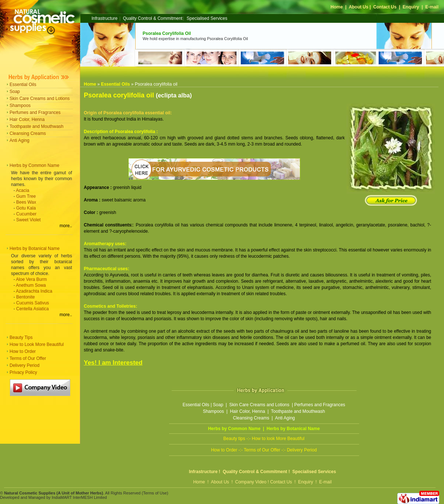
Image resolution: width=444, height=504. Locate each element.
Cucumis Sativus (33, 303)
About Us (359, 7)
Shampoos (20, 106)
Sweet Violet (28, 220)
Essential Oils (23, 85)
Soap (15, 92)
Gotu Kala (26, 208)
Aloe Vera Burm (31, 279)
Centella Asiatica (33, 309)
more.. (66, 226)
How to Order (23, 351)
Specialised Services (207, 18)
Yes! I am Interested (113, 363)
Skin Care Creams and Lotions (40, 99)
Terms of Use (155, 493)
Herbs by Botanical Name (35, 249)
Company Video (251, 482)
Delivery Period (24, 365)
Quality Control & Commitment (153, 18)
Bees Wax (26, 202)
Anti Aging (19, 140)
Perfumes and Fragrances (35, 112)
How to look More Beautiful (278, 439)
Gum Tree (26, 196)
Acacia (22, 190)
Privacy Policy (23, 372)
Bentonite (26, 297)
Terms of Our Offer (28, 358)
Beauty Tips (21, 337)
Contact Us (385, 7)
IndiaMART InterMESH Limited (79, 497)
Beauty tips (234, 439)
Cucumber (26, 214)
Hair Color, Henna (27, 119)
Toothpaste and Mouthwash (37, 126)
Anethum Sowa (31, 285)
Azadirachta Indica (34, 291)
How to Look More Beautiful (37, 344)
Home (336, 7)
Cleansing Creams (28, 133)
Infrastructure (105, 18)
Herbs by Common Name (34, 165)
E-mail (432, 7)
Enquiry (411, 7)
